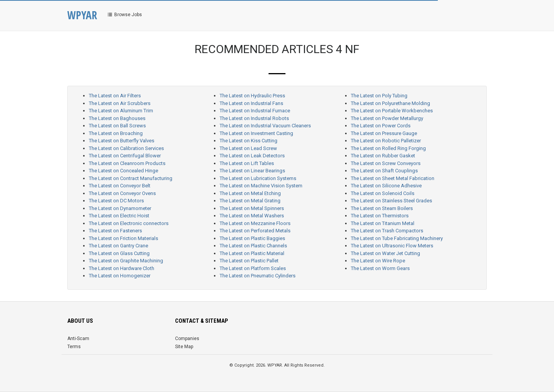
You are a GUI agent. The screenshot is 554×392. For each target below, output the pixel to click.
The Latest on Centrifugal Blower (125, 156)
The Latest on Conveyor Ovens (122, 193)
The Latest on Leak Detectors (252, 156)
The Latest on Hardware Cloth (122, 268)
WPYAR (82, 15)
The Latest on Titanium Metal (383, 223)
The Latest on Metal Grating (250, 201)
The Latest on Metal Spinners (252, 208)
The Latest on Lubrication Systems (258, 178)
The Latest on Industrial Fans (251, 103)
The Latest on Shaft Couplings (384, 171)
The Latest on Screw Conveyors (386, 163)
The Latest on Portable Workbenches (392, 111)
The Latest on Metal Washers (252, 216)
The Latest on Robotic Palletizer (386, 141)
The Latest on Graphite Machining (126, 261)
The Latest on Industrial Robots (254, 118)
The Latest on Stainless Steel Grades (391, 201)
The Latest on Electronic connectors (129, 223)
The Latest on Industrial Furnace (255, 111)
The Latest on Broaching (116, 133)
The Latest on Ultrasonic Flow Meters (392, 246)
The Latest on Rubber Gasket (383, 156)
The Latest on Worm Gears (380, 268)
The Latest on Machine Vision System (261, 186)
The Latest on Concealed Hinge (123, 171)
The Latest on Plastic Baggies (252, 238)
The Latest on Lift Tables (247, 163)
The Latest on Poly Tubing (379, 96)
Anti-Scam (78, 339)
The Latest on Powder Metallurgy (387, 118)
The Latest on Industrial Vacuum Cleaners (265, 126)
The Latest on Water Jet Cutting (385, 253)
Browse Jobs (124, 15)
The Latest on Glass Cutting (119, 253)
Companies (187, 339)
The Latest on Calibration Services (126, 148)
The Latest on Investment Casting (256, 133)
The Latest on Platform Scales (253, 268)
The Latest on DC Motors (116, 201)
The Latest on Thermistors (380, 216)
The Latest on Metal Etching (250, 193)
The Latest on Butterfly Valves (122, 141)
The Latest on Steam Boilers (382, 208)
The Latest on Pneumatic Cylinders (258, 276)
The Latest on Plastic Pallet (249, 261)
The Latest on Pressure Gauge (384, 133)
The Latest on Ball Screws (117, 126)
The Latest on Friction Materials (123, 238)
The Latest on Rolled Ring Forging (388, 148)
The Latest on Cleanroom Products (127, 163)
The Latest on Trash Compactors (387, 231)
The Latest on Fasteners (115, 231)
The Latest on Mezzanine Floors (255, 223)
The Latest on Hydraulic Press (252, 96)
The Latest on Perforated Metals (255, 231)
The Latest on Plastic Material (252, 253)
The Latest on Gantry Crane (118, 246)
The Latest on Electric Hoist (119, 216)
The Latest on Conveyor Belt (120, 186)
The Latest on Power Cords (381, 126)
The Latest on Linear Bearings (252, 171)
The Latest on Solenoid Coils (383, 193)
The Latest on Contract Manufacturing (131, 178)
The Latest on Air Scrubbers (120, 103)
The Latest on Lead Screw (248, 148)
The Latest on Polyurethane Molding (390, 103)
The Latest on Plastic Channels (253, 246)
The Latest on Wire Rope (378, 261)
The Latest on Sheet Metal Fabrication (393, 178)
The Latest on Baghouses (117, 118)
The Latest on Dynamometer (120, 208)
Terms (74, 347)
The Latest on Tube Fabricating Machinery (397, 238)
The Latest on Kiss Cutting (249, 141)
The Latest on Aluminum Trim (121, 111)
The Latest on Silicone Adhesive (386, 186)
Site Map (184, 347)
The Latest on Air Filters (115, 96)
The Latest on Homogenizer (120, 276)
